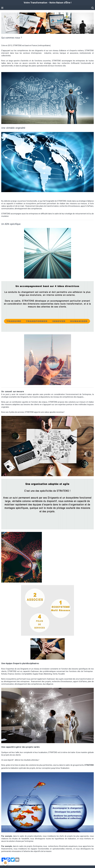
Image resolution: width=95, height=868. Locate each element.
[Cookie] (5, 863)
